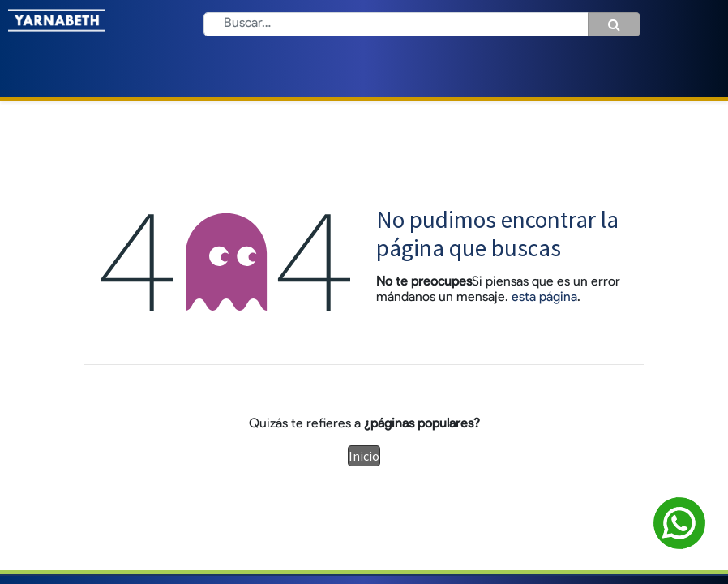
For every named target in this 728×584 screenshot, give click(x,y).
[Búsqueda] (614, 24)
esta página (544, 298)
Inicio (364, 456)
